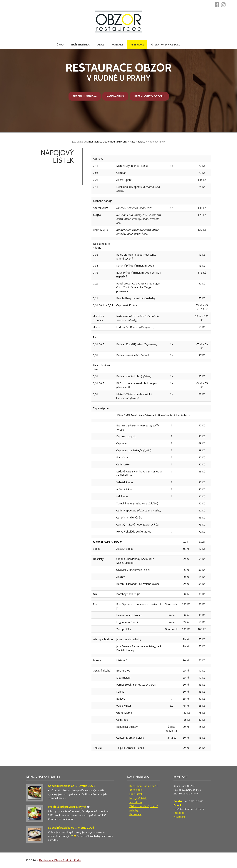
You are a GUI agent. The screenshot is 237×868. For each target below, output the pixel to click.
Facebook (179, 813)
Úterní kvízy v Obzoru (166, 45)
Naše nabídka (80, 45)
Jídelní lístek (136, 794)
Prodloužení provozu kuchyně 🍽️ (69, 807)
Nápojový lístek (138, 798)
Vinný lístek (136, 802)
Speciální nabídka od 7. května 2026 (71, 828)
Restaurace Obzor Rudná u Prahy (60, 860)
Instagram (179, 817)
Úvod (60, 45)
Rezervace (137, 45)
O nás (101, 45)
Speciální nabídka (85, 96)
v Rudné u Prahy (118, 72)
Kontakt (117, 45)
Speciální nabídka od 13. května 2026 (72, 786)
